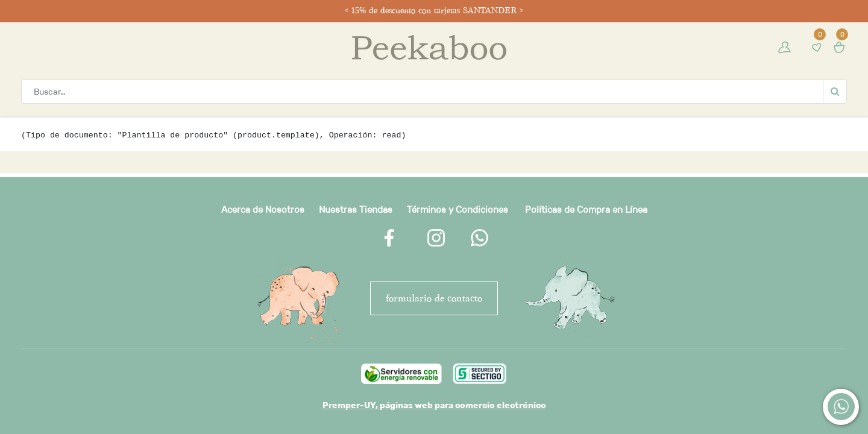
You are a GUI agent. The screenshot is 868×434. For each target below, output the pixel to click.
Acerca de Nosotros (263, 209)
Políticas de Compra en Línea (586, 209)
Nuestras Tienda (353, 209)
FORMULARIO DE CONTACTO (434, 298)
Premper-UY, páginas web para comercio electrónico (434, 405)
